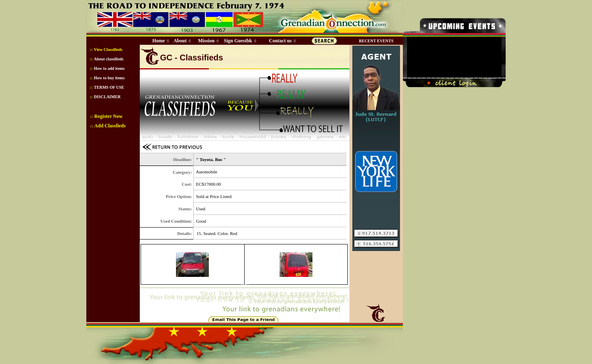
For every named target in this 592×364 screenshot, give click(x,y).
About (180, 41)
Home (158, 41)
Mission (206, 41)
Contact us (280, 41)
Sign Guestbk (239, 41)
